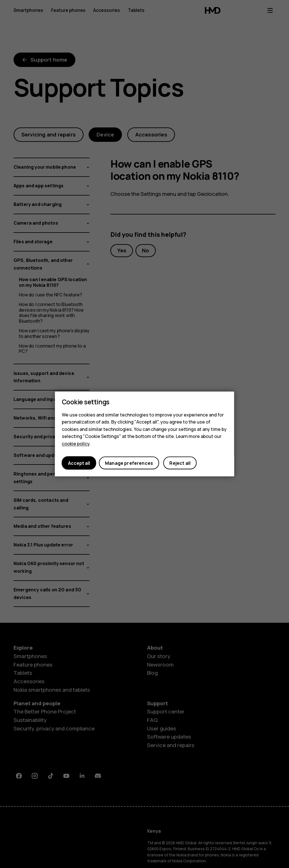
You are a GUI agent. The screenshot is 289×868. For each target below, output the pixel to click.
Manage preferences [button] (129, 463)
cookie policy (76, 444)
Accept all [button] (79, 463)
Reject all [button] (180, 463)
